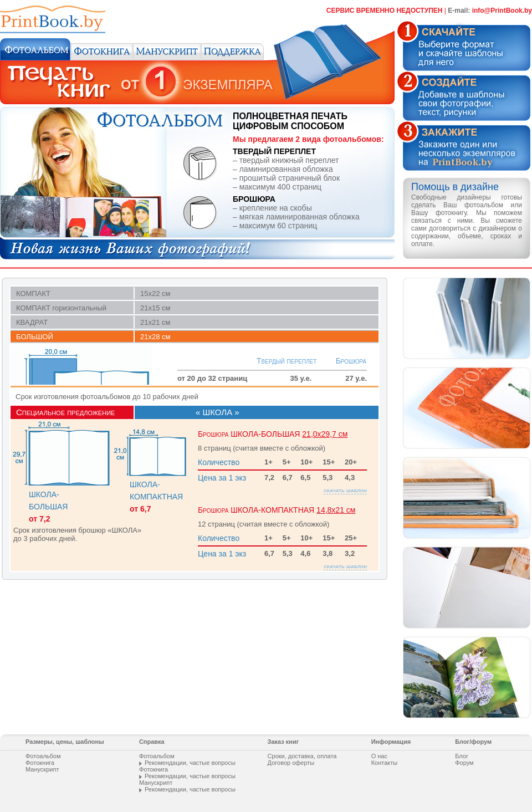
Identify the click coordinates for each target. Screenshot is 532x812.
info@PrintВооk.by (502, 11)
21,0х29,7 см (325, 421)
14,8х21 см (336, 497)
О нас (379, 756)
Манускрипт (42, 769)
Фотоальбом (43, 756)
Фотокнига (40, 763)
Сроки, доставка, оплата (302, 756)
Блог (462, 756)
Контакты (385, 763)
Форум (464, 763)
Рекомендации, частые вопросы (190, 763)
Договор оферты (291, 763)
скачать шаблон (345, 477)
